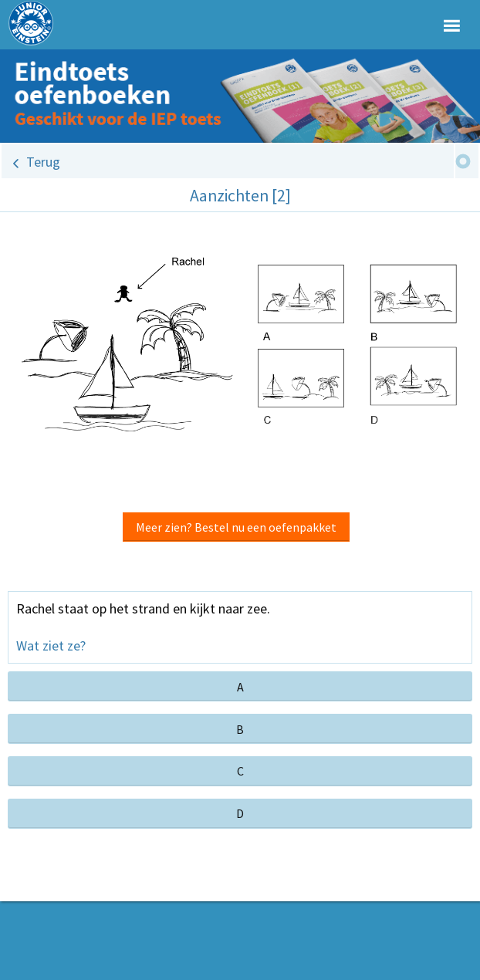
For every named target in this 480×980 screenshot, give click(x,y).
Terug (43, 162)
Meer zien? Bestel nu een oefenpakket (236, 527)
